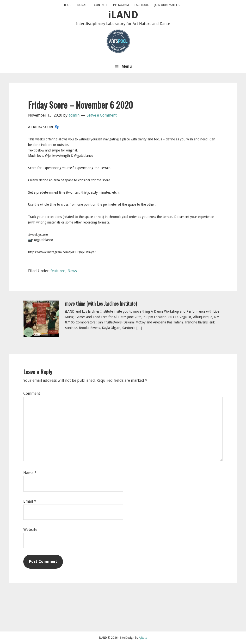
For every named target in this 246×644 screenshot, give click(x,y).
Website (30, 529)
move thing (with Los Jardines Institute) (101, 303)
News (72, 271)
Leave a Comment (102, 115)
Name (30, 473)
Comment (32, 393)
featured (58, 271)
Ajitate (143, 638)
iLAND (123, 15)
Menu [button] (127, 66)
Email (30, 501)
